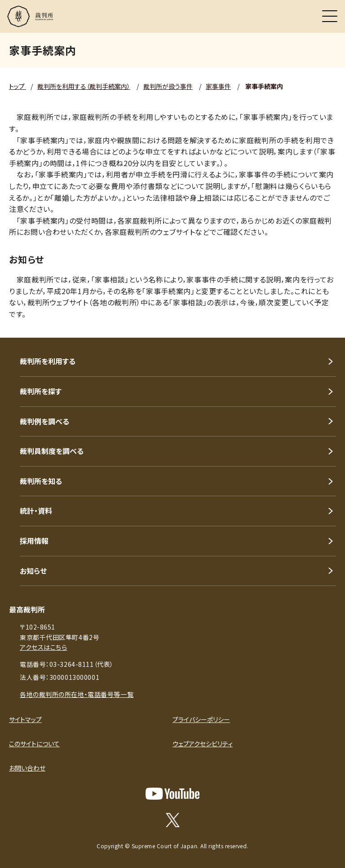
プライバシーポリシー (201, 719)
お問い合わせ (27, 768)
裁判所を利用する (48, 361)
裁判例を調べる (44, 421)
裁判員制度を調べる (52, 451)
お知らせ (33, 571)
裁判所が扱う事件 (168, 86)
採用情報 (34, 541)
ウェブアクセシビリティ (203, 744)
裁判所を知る (41, 481)
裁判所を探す (41, 391)
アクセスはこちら (43, 647)
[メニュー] (330, 16)
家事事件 (218, 86)
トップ (18, 86)
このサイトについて (34, 744)
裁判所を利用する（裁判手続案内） (84, 86)
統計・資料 (36, 511)
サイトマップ (25, 719)
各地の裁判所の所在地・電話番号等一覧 (77, 694)
